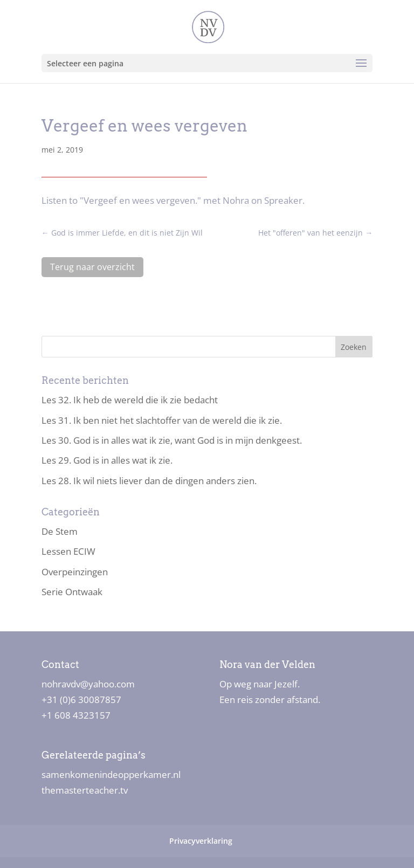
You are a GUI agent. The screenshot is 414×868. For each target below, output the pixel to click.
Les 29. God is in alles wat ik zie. (107, 460)
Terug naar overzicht (92, 267)
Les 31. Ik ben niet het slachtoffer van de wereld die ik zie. (162, 420)
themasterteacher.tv (85, 790)
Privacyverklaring (201, 841)
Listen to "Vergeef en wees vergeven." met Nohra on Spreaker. (173, 200)
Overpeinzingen (75, 572)
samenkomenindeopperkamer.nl (111, 774)
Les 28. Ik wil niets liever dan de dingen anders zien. (149, 481)
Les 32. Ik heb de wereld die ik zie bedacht (130, 400)
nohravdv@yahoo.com (88, 684)
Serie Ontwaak (72, 592)
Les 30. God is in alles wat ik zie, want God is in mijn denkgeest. (172, 440)
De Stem (60, 531)
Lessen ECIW (68, 551)
